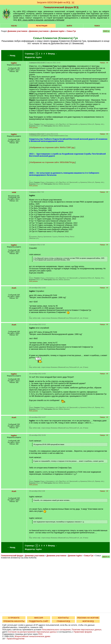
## (107, 63)
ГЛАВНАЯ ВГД (63, 621)
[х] (73, 2)
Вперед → (53, 54)
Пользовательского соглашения (56, 630)
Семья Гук (71, 31)
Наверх (103, 63)
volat (14, 192)
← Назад (11, 56)
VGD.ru (14, 26)
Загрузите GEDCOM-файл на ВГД (54, 2)
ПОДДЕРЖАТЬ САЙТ (39, 621)
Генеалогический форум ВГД (61, 7)
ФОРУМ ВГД (88, 621)
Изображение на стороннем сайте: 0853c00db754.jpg (52, 162)
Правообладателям (15, 639)
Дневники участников (17, 31)
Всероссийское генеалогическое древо (33, 636)
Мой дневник (33, 127)
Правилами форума (83, 632)
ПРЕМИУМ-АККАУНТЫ (14, 621)
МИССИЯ (39, 618)
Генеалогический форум (12, 556)
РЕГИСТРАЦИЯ (42, 26)
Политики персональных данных (86, 630)
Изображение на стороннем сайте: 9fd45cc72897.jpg (52, 148)
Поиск (97, 26)
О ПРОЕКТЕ (14, 618)
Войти (69, 26)
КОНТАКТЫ (63, 618)
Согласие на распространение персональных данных (32, 632)
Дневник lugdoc (58, 31)
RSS (40, 634)
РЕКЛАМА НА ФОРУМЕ (88, 618)
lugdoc (39, 57)
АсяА (14, 288)
